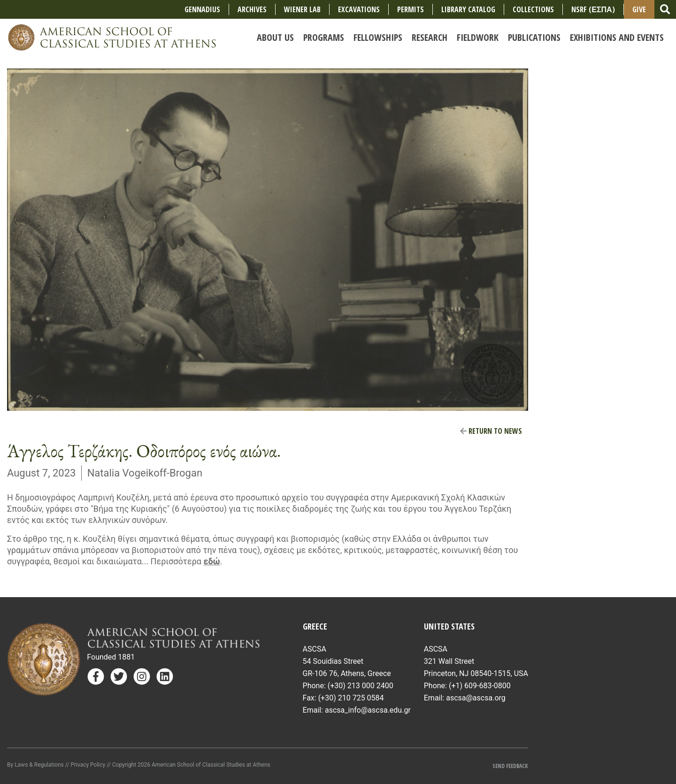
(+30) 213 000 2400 (361, 686)
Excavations (359, 9)
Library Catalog (468, 9)
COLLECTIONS (533, 9)
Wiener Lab (302, 9)
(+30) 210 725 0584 (351, 698)
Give (639, 9)
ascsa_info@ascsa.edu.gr (368, 710)
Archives (252, 9)
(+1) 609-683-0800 (480, 686)
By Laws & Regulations (35, 765)
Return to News (491, 431)
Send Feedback (510, 766)
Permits (411, 9)
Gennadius (202, 9)
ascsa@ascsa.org (476, 698)
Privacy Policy (88, 765)
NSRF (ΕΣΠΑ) (593, 9)
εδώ (211, 561)
